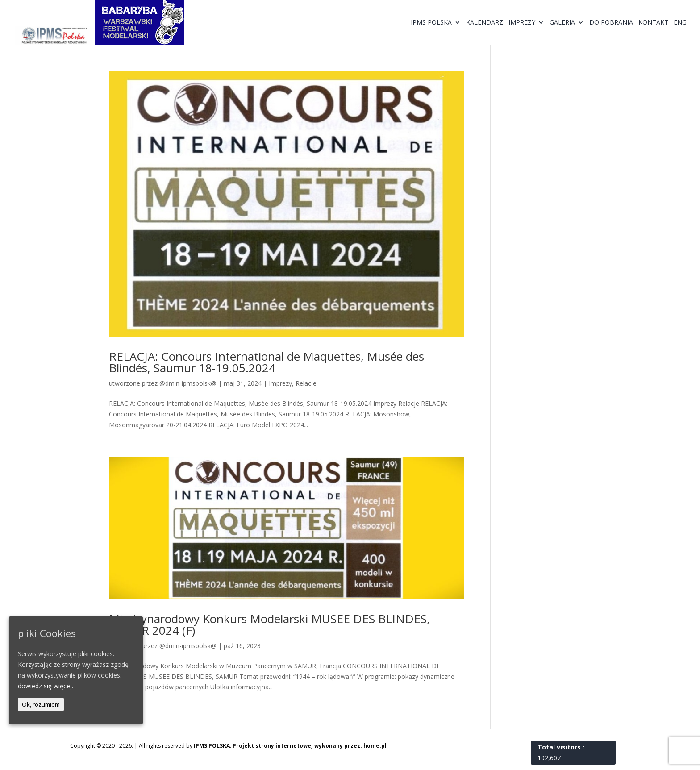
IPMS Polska (431, 23)
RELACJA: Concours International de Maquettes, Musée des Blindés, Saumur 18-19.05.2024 (267, 362)
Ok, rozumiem (41, 704)
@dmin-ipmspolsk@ (188, 383)
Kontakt (653, 23)
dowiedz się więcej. (46, 686)
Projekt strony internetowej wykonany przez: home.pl (310, 746)
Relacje (306, 383)
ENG (680, 23)
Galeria (562, 23)
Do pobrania (611, 23)
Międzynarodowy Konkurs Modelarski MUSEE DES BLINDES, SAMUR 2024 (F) (269, 624)
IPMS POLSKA (212, 746)
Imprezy (522, 23)
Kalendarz (485, 23)
